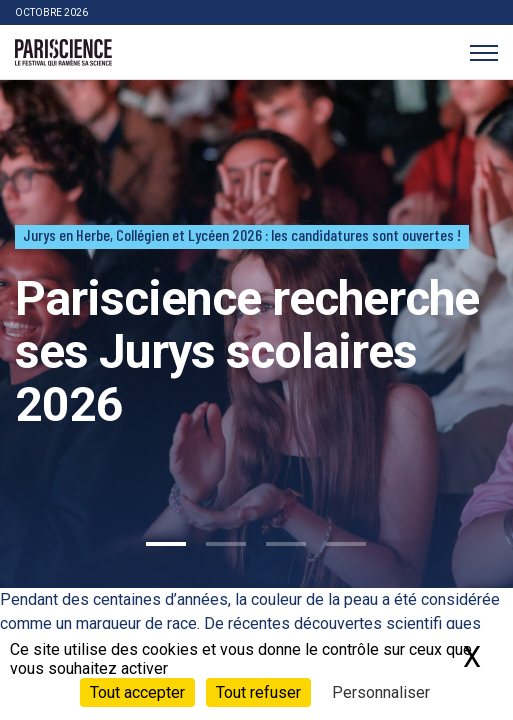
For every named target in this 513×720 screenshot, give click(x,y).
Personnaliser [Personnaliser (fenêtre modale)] (381, 692)
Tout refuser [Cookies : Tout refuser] (258, 692)
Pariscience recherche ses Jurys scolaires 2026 (247, 351)
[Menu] (483, 52)
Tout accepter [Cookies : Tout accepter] (137, 692)
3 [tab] (286, 544)
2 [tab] (226, 544)
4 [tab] (346, 544)
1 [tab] (166, 544)
